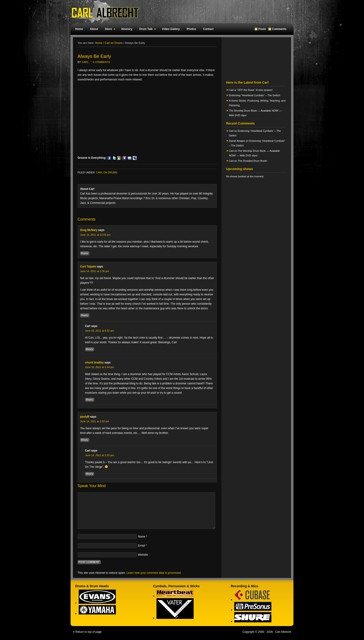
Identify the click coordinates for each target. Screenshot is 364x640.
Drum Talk (147, 30)
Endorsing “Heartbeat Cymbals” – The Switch (255, 95)
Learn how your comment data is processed (154, 573)
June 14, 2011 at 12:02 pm (95, 235)
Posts (262, 29)
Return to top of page (89, 632)
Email (141, 546)
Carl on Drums (107, 172)
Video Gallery (171, 29)
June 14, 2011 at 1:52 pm (95, 421)
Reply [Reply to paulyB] (85, 440)
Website (143, 555)
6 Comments (101, 62)
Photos (191, 29)
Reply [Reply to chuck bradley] (90, 400)
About (94, 29)
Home (79, 29)
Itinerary (127, 29)
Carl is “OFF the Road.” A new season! (251, 90)
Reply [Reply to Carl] (90, 349)
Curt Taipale (88, 267)
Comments (279, 29)
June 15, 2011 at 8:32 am (99, 331)
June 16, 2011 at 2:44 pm (99, 367)
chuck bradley (94, 363)
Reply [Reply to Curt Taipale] (85, 315)
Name (142, 537)
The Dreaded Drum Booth (252, 161)
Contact (208, 29)
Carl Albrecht (180, 12)
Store (109, 30)
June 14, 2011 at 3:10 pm (99, 455)
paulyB (85, 417)
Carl (85, 62)
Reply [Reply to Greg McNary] (85, 253)
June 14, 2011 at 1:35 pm (95, 271)
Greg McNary (89, 230)
